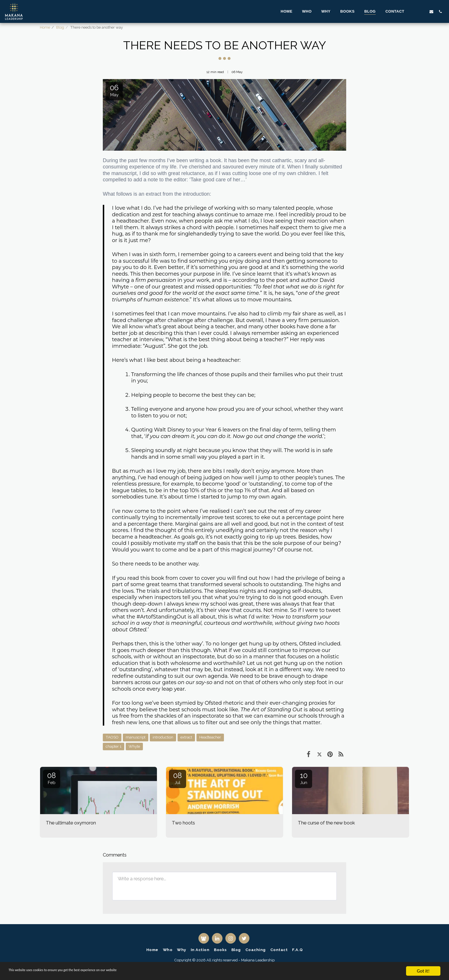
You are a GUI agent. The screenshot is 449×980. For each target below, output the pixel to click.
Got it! (423, 971)
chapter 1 (114, 746)
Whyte (134, 746)
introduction (163, 737)
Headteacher (210, 737)
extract (186, 737)
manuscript (136, 737)
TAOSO (112, 737)
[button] (414, 11)
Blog (60, 27)
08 (52, 778)
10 (304, 778)
